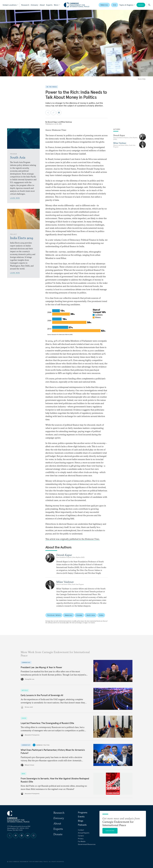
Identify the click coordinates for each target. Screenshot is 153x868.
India (101, 615)
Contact (81, 830)
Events (81, 817)
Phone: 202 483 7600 (15, 830)
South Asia (91, 615)
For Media (82, 841)
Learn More (15, 198)
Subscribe (110, 831)
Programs (83, 812)
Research (25, 5)
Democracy (104, 5)
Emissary (34, 5)
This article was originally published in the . (73, 539)
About (42, 5)
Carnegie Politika (43, 745)
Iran (115, 5)
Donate (141, 5)
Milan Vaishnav (67, 122)
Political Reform (54, 615)
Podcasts (82, 825)
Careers (81, 836)
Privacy (81, 839)
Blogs (81, 821)
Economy (79, 615)
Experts (49, 5)
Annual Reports (84, 833)
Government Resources (87, 844)
